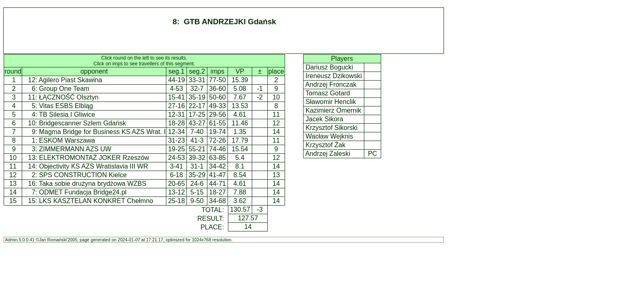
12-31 (176, 114)
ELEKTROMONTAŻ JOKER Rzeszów (94, 158)
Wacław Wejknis (329, 136)
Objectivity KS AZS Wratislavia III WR (94, 166)
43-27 (197, 123)
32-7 (197, 89)
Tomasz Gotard (328, 93)
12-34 (176, 132)
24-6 (197, 184)
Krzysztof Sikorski (332, 128)
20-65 (176, 184)
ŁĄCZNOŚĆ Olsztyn (69, 97)
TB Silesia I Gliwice (67, 114)
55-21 (197, 149)
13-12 (176, 192)
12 (13, 175)
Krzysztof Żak (326, 145)
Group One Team (64, 89)
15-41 (176, 97)
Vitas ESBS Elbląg (66, 106)
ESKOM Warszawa (67, 140)
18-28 (176, 123)
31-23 (176, 140)
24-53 (176, 158)
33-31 (197, 80)
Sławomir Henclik (331, 102)
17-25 (197, 114)
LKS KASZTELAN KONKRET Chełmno (96, 201)
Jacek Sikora (324, 119)
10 (13, 158)
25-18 (176, 201)
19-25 (176, 149)
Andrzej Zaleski (328, 154)
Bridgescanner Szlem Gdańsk (83, 123)
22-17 (197, 106)
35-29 (197, 175)
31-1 (197, 166)
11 (13, 166)
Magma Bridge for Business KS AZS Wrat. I (102, 132)
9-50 (197, 201)
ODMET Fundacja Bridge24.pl (83, 192)
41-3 (197, 140)
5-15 (197, 192)
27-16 (176, 106)
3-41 (177, 166)
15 (13, 201)
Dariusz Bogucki (330, 67)
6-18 (177, 175)
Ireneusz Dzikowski (334, 76)
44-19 (176, 80)
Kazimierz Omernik (333, 110)
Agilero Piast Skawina (70, 80)
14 (13, 192)
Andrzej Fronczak (331, 84)
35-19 (197, 97)
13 (13, 184)
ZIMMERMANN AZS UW (75, 149)
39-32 (197, 158)
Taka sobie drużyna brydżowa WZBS (93, 184)
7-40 (197, 132)
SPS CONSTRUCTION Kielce (83, 175)
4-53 (177, 89)
